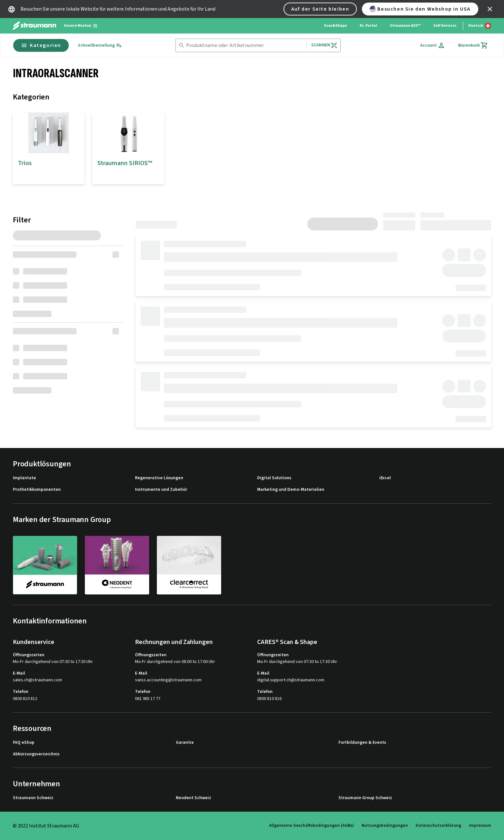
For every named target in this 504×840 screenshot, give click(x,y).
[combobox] (245, 46)
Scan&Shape (335, 26)
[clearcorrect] (189, 565)
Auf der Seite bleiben (320, 9)
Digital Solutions (274, 478)
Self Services (445, 26)
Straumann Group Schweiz (365, 798)
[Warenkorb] (473, 45)
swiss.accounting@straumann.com (168, 680)
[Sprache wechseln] (480, 26)
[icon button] (490, 9)
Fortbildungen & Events (362, 743)
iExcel (385, 478)
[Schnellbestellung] (100, 46)
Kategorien (41, 45)
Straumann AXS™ (405, 26)
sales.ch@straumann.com (37, 680)
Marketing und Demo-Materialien (291, 490)
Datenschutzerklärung (438, 826)
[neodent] (117, 565)
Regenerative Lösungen (159, 478)
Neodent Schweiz (194, 798)
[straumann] (45, 565)
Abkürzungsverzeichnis (36, 754)
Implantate (24, 478)
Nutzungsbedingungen (385, 826)
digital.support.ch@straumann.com (291, 680)
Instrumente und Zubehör (161, 490)
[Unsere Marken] (81, 26)
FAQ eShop (24, 743)
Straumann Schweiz (33, 798)
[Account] (433, 45)
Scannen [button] (324, 45)
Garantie (185, 743)
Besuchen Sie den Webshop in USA (420, 9)
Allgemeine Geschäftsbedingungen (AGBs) (311, 826)
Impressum (480, 826)
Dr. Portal (368, 26)
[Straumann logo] (35, 26)
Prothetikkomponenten (37, 490)
